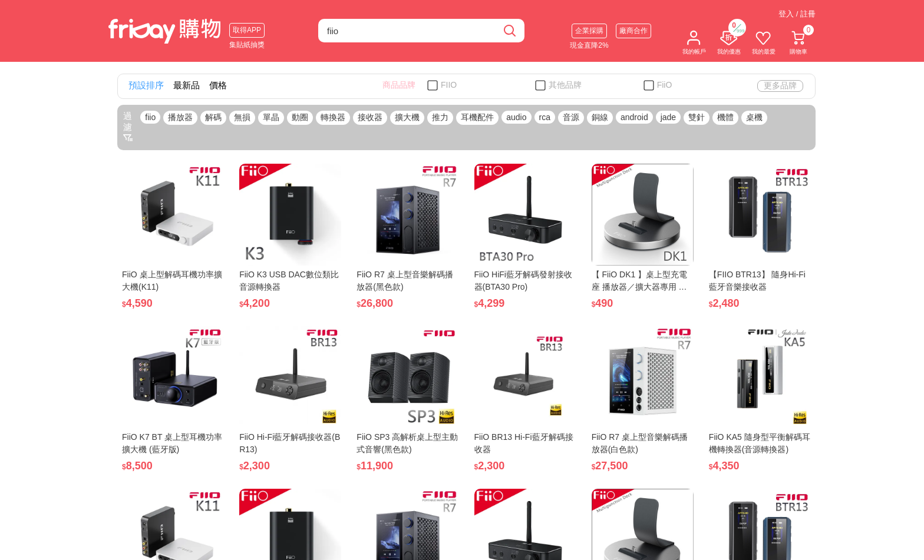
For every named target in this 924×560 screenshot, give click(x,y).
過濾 (128, 127)
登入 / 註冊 (797, 14)
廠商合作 (633, 31)
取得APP (247, 30)
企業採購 (589, 31)
